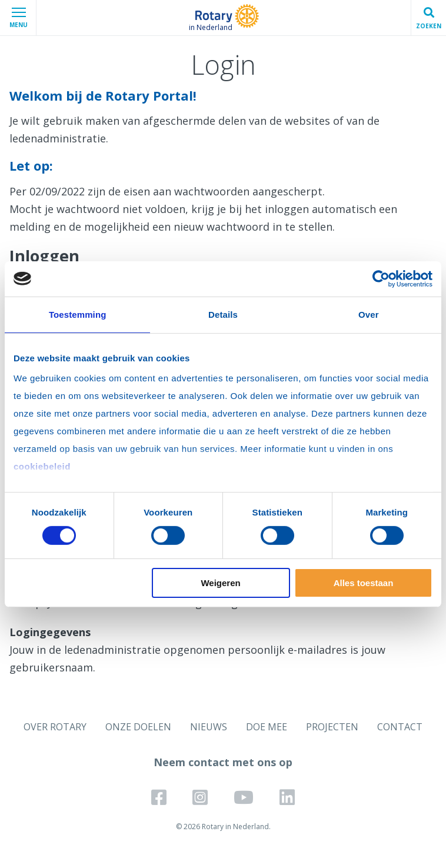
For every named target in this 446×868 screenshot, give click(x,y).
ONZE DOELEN (138, 727)
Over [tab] (369, 314)
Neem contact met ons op (223, 762)
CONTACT (400, 727)
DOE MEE (267, 727)
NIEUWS (209, 727)
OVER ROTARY (55, 727)
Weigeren (220, 583)
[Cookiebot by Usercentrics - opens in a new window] (381, 278)
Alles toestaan (364, 583)
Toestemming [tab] (78, 314)
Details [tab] (223, 314)
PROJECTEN (332, 727)
